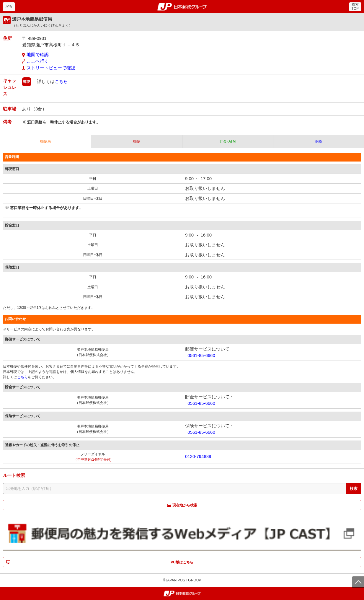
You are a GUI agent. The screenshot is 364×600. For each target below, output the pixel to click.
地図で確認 (38, 54)
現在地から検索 (185, 505)
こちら (61, 81)
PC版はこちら (182, 562)
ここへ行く (38, 61)
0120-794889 (198, 456)
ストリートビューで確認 (51, 68)
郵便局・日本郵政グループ (182, 7)
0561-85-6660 (201, 355)
